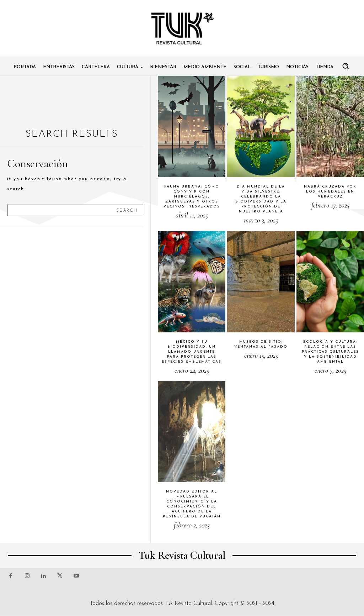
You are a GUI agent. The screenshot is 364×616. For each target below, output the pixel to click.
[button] (346, 66)
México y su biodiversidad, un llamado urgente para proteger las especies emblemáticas (192, 352)
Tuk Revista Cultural (188, 604)
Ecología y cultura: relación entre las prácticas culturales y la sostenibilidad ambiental (330, 352)
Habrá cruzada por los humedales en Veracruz (330, 192)
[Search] (127, 210)
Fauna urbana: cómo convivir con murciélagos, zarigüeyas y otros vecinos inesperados (192, 197)
